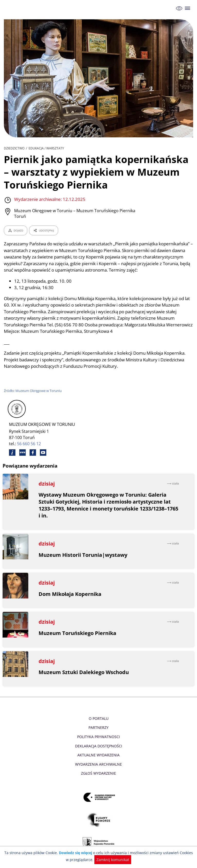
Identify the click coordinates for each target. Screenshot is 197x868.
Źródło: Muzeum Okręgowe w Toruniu (33, 397)
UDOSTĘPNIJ (43, 230)
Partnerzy (98, 734)
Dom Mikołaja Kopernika (70, 600)
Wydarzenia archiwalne (98, 771)
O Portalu (99, 725)
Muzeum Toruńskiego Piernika (78, 639)
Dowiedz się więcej (75, 853)
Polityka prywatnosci (98, 743)
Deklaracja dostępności (98, 752)
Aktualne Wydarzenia (99, 762)
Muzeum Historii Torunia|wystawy (83, 561)
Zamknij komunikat (110, 860)
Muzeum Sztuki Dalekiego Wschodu (84, 679)
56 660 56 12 (29, 450)
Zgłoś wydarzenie (98, 780)
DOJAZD (16, 230)
